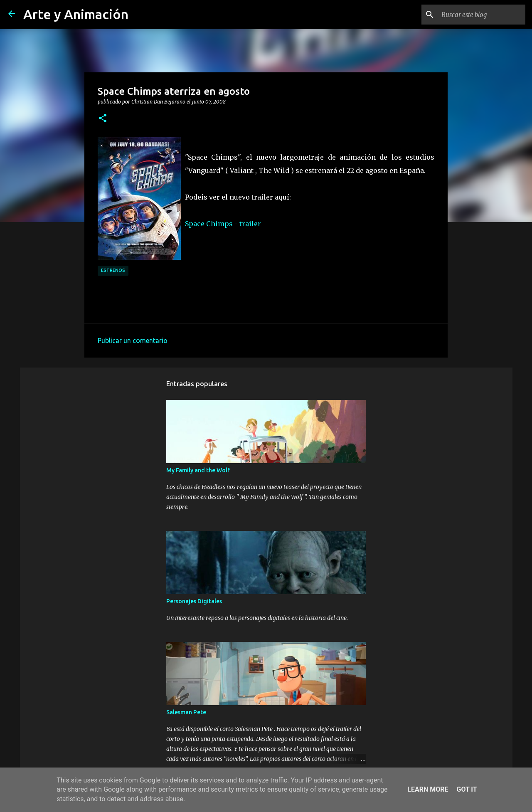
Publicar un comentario (133, 341)
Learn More (428, 789)
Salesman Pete (186, 712)
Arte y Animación (76, 14)
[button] (103, 118)
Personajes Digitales (194, 601)
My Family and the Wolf (198, 470)
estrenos (113, 270)
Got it (467, 789)
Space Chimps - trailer (223, 224)
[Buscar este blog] (482, 15)
